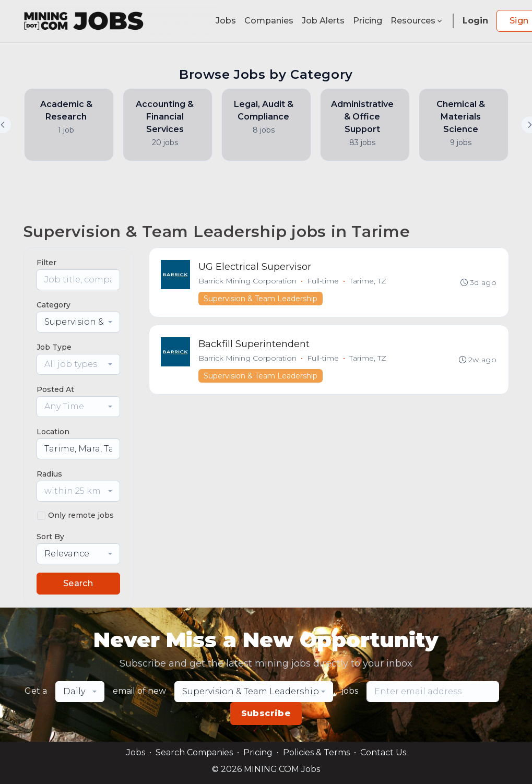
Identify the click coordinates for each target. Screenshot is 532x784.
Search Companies (194, 752)
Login (475, 21)
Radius (49, 474)
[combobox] (78, 322)
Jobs (226, 21)
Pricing (368, 21)
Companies (269, 21)
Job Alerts (323, 21)
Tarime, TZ (369, 281)
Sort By (50, 537)
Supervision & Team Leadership (262, 299)
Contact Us (383, 752)
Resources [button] (417, 21)
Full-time (324, 281)
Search (78, 583)
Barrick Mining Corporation (249, 281)
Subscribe (266, 713)
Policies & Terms (316, 752)
